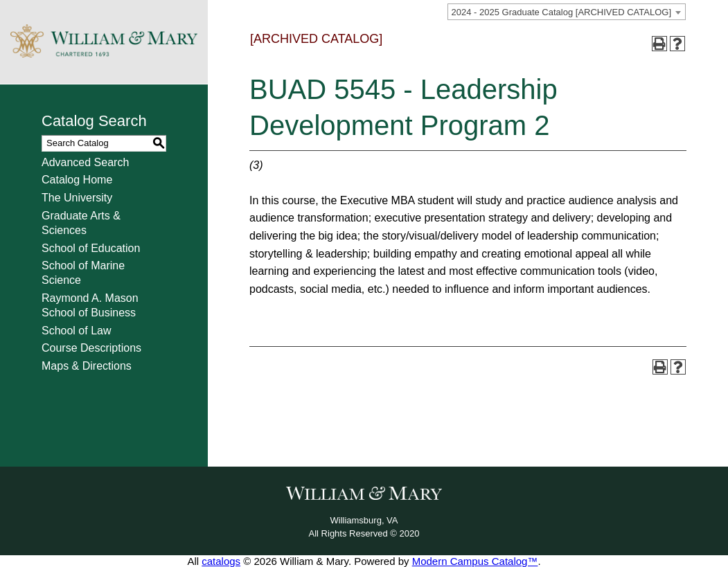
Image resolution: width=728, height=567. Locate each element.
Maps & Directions (87, 366)
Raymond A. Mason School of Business (90, 305)
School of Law (77, 331)
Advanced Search (85, 162)
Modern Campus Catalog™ (475, 561)
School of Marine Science (83, 273)
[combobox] (567, 12)
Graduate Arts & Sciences (81, 223)
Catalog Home (77, 180)
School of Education (91, 248)
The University (77, 198)
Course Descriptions (91, 348)
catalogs (221, 561)
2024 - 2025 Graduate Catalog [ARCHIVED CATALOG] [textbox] (561, 12)
